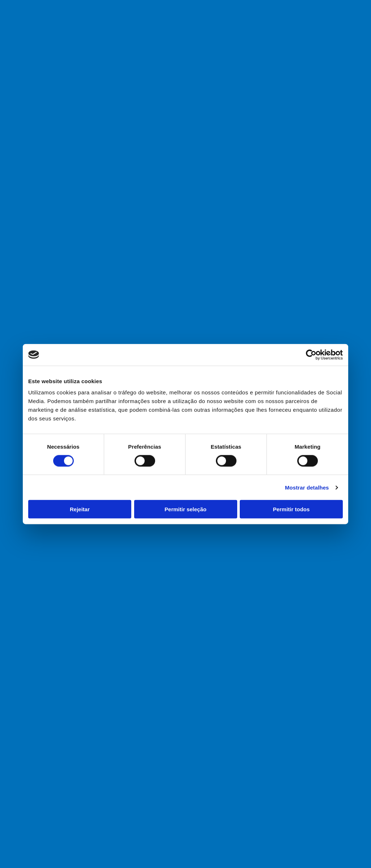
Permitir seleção (185, 509)
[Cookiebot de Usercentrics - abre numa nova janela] (311, 355)
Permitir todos (291, 509)
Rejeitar (80, 509)
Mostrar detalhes (307, 487)
